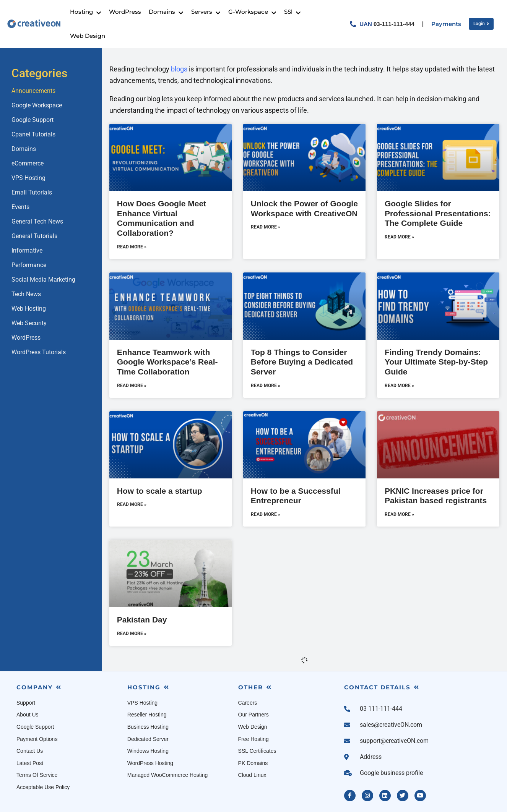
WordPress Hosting (150, 763)
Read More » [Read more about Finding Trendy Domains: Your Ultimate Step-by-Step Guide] (399, 386)
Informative (27, 250)
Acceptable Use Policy (43, 787)
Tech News (26, 294)
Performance (29, 265)
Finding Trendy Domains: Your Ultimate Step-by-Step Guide (436, 362)
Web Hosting (29, 309)
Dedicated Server (148, 739)
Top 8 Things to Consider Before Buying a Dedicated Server (302, 362)
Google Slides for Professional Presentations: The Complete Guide (438, 213)
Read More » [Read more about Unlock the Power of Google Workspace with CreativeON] (266, 227)
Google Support (32, 120)
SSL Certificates (257, 751)
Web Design (253, 727)
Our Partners (253, 715)
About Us (28, 715)
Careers (248, 703)
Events (20, 207)
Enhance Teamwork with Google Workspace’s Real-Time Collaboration (167, 362)
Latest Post (30, 763)
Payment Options (37, 739)
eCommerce (28, 163)
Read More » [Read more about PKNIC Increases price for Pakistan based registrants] (399, 514)
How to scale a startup (160, 491)
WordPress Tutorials (39, 352)
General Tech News (37, 221)
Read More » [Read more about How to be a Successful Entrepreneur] (266, 514)
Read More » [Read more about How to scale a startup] (132, 504)
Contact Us (30, 751)
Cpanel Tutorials (33, 134)
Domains (24, 149)
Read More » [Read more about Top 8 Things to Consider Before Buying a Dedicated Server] (266, 386)
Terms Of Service (37, 775)
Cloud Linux (252, 775)
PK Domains (253, 763)
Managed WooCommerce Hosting (168, 775)
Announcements (33, 91)
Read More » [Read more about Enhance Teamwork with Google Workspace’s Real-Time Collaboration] (132, 386)
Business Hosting (148, 727)
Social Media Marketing (43, 280)
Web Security (29, 323)
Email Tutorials (32, 192)
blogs (179, 69)
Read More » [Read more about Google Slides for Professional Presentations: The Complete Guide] (399, 237)
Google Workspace (37, 105)
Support (26, 703)
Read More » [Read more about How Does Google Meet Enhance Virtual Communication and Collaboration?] (132, 247)
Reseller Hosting (147, 715)
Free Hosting (253, 739)
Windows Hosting (148, 751)
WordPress (26, 338)
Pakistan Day (142, 620)
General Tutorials (34, 236)
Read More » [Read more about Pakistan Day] (132, 634)
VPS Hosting (28, 178)
